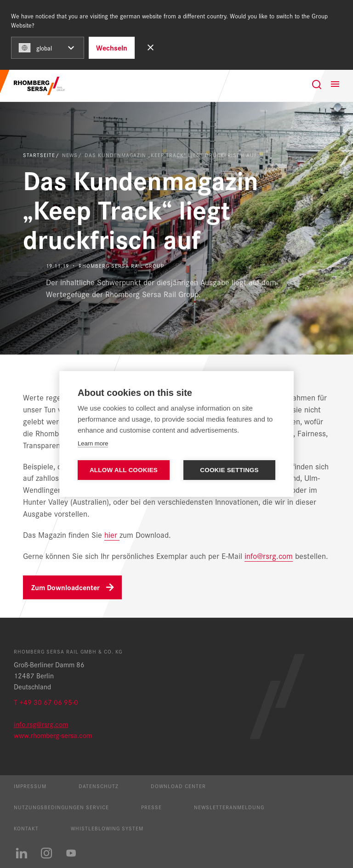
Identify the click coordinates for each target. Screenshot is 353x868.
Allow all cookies (124, 470)
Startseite (39, 155)
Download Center (178, 786)
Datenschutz (99, 786)
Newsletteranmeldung (229, 807)
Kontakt (26, 828)
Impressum (30, 786)
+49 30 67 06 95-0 (49, 702)
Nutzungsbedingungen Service (61, 807)
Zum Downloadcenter (65, 587)
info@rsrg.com (269, 555)
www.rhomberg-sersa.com (53, 735)
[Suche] (317, 85)
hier (111, 534)
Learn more (93, 443)
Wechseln (112, 48)
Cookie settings (229, 470)
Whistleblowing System (107, 828)
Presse (151, 807)
